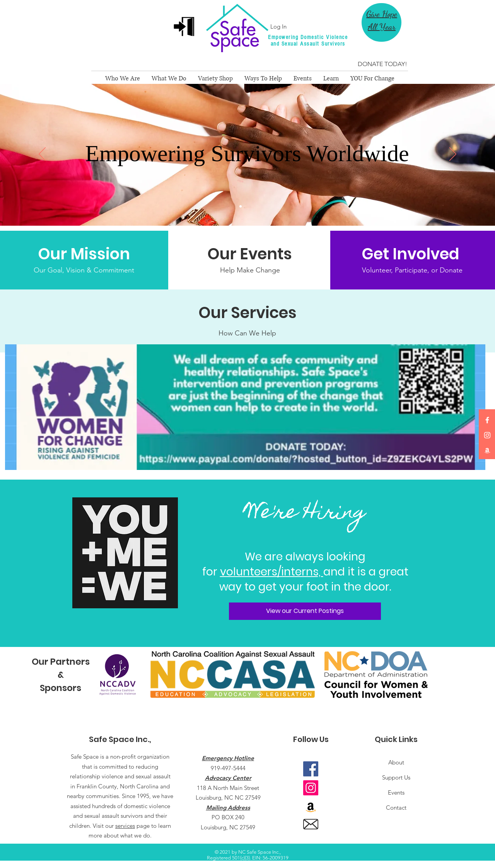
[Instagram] (487, 435)
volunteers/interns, (272, 572)
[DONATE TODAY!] (382, 64)
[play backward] (103, 675)
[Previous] (42, 155)
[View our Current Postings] (305, 611)
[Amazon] (487, 450)
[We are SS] (247, 206)
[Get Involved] (412, 254)
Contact (396, 808)
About (396, 762)
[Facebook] (487, 420)
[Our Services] (247, 313)
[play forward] (428, 675)
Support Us (396, 777)
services (125, 826)
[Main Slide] (241, 206)
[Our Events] (250, 254)
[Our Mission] (84, 254)
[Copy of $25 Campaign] (254, 206)
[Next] (453, 155)
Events (396, 792)
